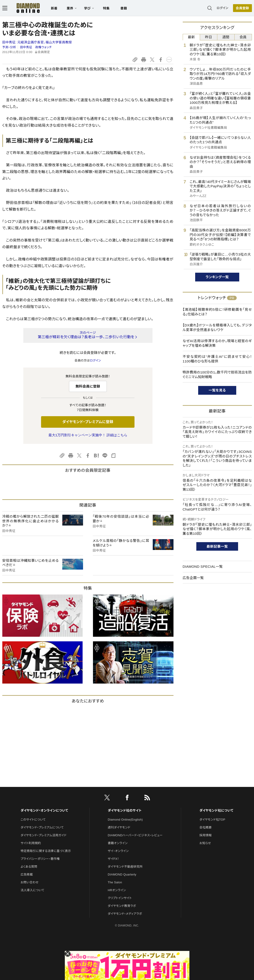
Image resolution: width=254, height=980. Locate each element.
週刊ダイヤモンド (119, 827)
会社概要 (205, 827)
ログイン (222, 8)
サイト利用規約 (31, 843)
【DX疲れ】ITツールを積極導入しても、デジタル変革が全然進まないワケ (217, 327)
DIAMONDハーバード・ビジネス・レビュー (135, 835)
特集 (106, 8)
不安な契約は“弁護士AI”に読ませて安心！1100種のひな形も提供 (217, 359)
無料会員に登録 (88, 386)
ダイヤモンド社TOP (212, 820)
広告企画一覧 (193, 578)
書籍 (124, 8)
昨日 (209, 37)
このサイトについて (33, 820)
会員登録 (242, 8)
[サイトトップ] (24, 8)
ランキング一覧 (217, 277)
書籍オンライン (118, 843)
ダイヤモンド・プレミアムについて (42, 827)
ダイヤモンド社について (216, 810)
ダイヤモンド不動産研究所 (125, 867)
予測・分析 (9, 47)
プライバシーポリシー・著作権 (40, 859)
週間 (226, 37)
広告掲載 (27, 874)
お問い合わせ (30, 882)
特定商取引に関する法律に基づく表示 (46, 851)
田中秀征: (37, 42)
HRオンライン (117, 890)
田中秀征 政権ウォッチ (36, 47)
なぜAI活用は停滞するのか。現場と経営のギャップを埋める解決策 (217, 343)
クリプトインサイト (120, 898)
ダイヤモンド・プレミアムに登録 (88, 422)
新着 (54, 8)
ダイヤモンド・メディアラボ (125, 914)
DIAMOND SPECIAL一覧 (203, 566)
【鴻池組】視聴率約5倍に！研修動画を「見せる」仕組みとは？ (217, 312)
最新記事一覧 (217, 546)
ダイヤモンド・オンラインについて (44, 810)
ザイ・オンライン (118, 851)
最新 (191, 37)
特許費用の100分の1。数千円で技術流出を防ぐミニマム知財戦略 (217, 375)
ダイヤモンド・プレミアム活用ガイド (43, 835)
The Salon (115, 882)
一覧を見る (217, 390)
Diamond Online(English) (125, 820)
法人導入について (32, 890)
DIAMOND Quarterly (122, 874)
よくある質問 (29, 867)
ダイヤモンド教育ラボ (122, 906)
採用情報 (205, 835)
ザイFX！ (113, 859)
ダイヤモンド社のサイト (125, 810)
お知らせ (205, 843)
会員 (243, 37)
